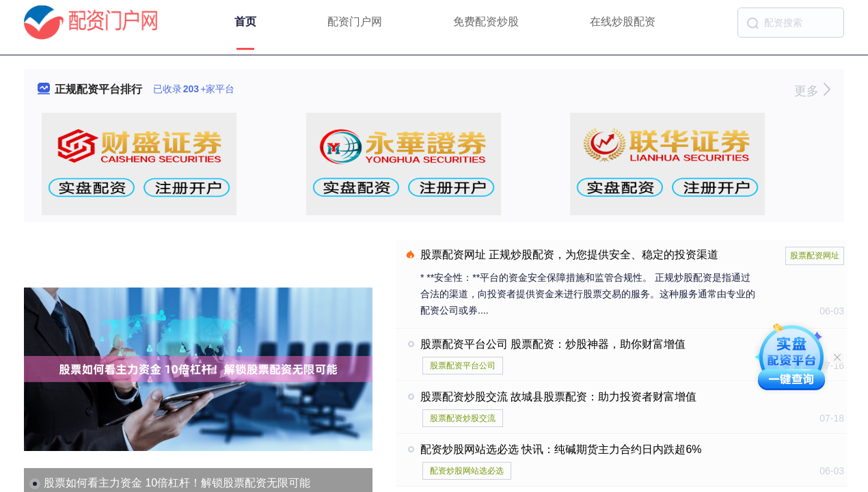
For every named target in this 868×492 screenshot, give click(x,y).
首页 (245, 22)
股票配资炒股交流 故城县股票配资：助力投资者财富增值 (558, 397)
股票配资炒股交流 (463, 418)
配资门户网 (355, 22)
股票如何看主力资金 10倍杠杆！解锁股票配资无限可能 (177, 483)
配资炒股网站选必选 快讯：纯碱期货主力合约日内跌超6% (561, 449)
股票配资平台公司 (463, 366)
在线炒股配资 (623, 22)
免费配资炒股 (486, 22)
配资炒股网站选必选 (467, 471)
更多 (812, 91)
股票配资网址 (815, 256)
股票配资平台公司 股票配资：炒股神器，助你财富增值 (553, 344)
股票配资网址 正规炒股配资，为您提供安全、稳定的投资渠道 (569, 255)
